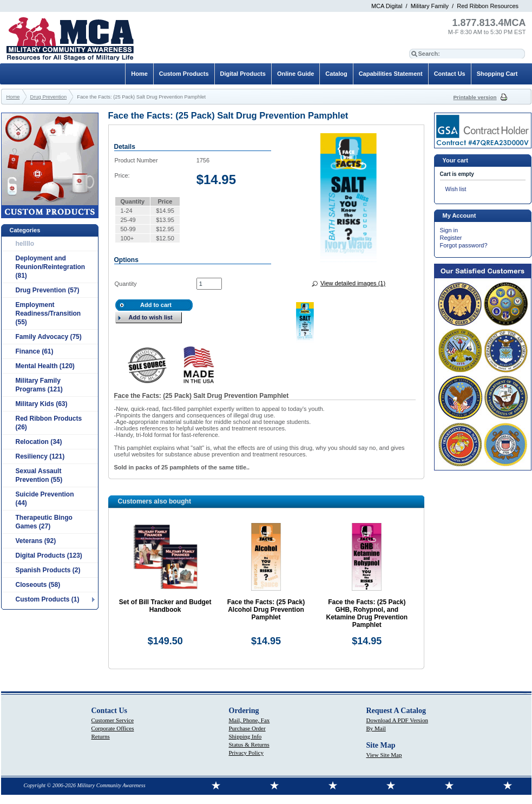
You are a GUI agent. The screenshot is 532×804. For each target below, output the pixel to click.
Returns (101, 736)
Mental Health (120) (45, 366)
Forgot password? (464, 245)
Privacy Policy (246, 753)
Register (451, 238)
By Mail (376, 728)
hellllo (25, 244)
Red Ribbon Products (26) (49, 423)
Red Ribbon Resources (488, 6)
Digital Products (243, 74)
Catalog (336, 74)
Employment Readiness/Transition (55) (48, 313)
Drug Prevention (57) (48, 290)
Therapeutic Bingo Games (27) (44, 522)
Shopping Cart (497, 74)
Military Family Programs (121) (39, 385)
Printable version (475, 97)
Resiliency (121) (40, 456)
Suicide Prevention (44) (45, 499)
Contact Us (450, 74)
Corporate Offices (113, 728)
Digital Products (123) (49, 555)
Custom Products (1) (48, 599)
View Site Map (384, 755)
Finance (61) (35, 351)
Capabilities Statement (391, 74)
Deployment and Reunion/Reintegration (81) (51, 267)
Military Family (430, 6)
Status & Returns (249, 744)
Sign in (449, 230)
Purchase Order (247, 728)
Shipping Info (245, 736)
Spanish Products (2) (48, 570)
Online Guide (295, 74)
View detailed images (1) (353, 283)
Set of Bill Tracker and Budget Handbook (165, 606)
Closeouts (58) (38, 585)
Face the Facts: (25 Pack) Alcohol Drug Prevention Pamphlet (266, 610)
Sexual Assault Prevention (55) (39, 475)
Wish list (456, 189)
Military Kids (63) (42, 404)
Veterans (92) (36, 541)
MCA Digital (387, 6)
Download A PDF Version (397, 720)
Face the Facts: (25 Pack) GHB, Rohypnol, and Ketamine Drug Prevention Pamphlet (367, 613)
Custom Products (184, 74)
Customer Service (113, 720)
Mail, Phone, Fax (249, 720)
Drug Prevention (49, 97)
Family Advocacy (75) (49, 337)
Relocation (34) (39, 442)
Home (139, 74)
